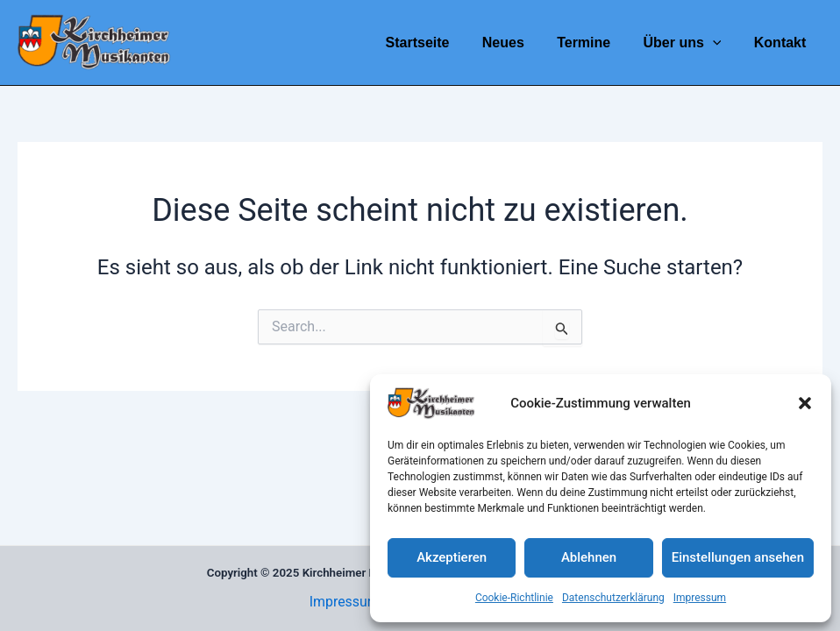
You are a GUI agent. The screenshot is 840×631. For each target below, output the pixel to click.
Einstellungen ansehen (738, 557)
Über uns (690, 43)
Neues (519, 43)
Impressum (700, 598)
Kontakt (782, 43)
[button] (805, 403)
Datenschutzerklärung (613, 598)
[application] (720, 43)
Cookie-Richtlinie (514, 598)
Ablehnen (589, 557)
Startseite (438, 43)
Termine (595, 43)
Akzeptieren (452, 557)
